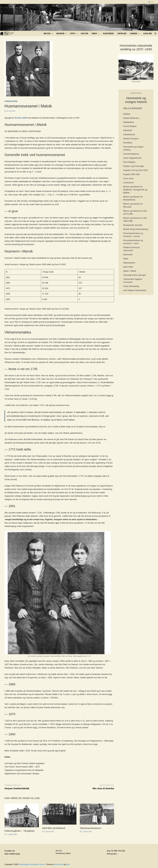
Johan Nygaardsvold (132, 158)
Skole (126, 259)
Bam (68, 864)
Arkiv (94, 34)
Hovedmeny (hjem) (63, 853)
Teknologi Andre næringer (134, 275)
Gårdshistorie (11, 101)
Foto (73, 34)
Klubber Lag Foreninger (134, 166)
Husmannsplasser (131, 154)
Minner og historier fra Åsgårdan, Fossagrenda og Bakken (135, 190)
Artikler (122, 34)
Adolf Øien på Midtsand (54, 828)
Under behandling (131, 286)
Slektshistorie (129, 263)
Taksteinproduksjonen (90, 828)
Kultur (84, 34)
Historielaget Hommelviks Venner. (32, 864)
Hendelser (128, 143)
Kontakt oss (10, 851)
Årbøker (127, 114)
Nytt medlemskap (12, 854)
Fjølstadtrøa (128, 122)
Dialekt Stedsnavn (131, 118)
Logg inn (147, 34)
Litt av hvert (128, 178)
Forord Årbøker (130, 126)
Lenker (134, 34)
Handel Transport (131, 139)
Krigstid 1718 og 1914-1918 (135, 170)
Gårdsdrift (128, 130)
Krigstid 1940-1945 (132, 174)
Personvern (112, 854)
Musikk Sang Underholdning (136, 229)
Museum (60, 34)
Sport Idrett (128, 267)
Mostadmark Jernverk (133, 225)
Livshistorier (128, 183)
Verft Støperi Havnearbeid (135, 290)
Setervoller (128, 255)
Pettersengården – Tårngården (20, 831)
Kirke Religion (129, 162)
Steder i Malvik (130, 271)
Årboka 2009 (21, 118)
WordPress (59, 864)
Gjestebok (108, 34)
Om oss (47, 34)
